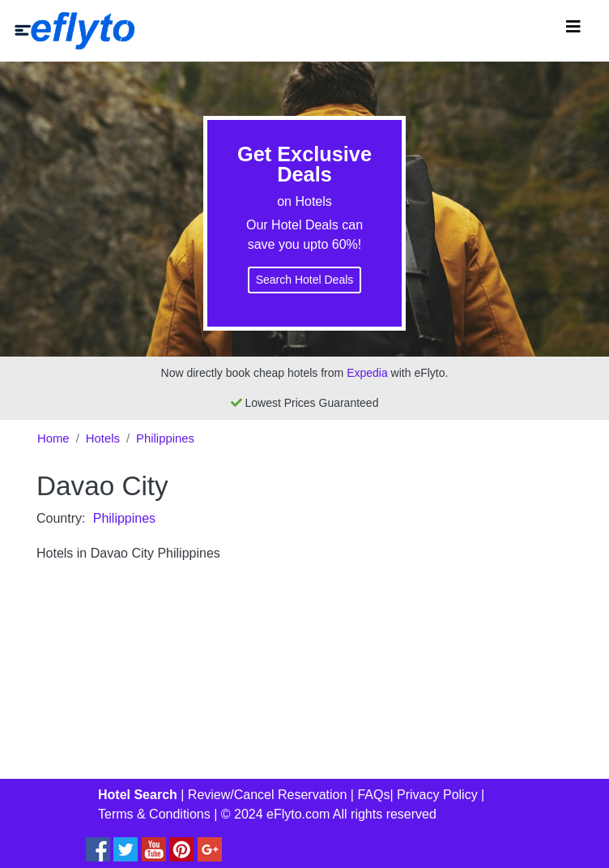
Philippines (165, 438)
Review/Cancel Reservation (268, 795)
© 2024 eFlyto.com (276, 814)
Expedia (367, 373)
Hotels (103, 438)
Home (53, 438)
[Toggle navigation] (573, 31)
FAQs (373, 795)
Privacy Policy (437, 795)
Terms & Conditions (154, 814)
